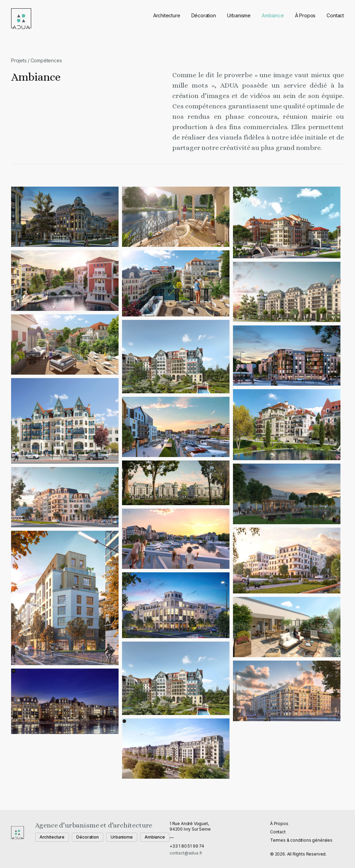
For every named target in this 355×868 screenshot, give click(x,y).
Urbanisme (239, 15)
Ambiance (273, 15)
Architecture (167, 15)
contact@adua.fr (186, 853)
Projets (19, 60)
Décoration (204, 15)
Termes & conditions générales (301, 840)
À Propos (305, 15)
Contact (335, 15)
